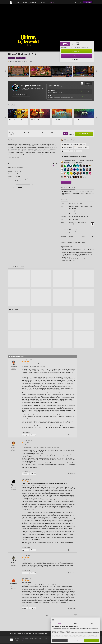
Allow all (91, 640)
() (25, 435)
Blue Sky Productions (74, 216)
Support (44, 2)
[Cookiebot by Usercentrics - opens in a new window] (94, 620)
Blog (46, 633)
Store (18, 2)
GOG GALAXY (89, 2)
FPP (77, 204)
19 (47, 615)
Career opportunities (29, 633)
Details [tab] (76, 623)
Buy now (77, 56)
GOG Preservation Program (31, 90)
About (25, 2)
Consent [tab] (59, 623)
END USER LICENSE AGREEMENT (23, 184)
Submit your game (39, 633)
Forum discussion (73, 219)
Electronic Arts (84, 216)
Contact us (20, 633)
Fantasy (81, 204)
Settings (76, 640)
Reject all (60, 640)
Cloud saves (81, 229)
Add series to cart (84, 134)
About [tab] (92, 623)
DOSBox (20, 187)
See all (84, 177)
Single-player (81, 232)
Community (34, 2)
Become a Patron (66, 182)
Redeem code (13, 633)
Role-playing (72, 204)
